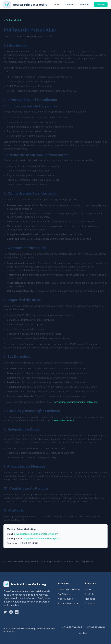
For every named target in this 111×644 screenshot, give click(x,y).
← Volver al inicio (13, 20)
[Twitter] (5, 612)
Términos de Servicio (95, 627)
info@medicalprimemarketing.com (41, 538)
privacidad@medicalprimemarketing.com (76, 402)
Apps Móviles (65, 599)
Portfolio (90, 594)
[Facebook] (11, 612)
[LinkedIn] (17, 612)
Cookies (83, 633)
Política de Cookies (64, 420)
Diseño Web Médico (69, 589)
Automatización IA (68, 603)
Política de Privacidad (71, 627)
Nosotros (85, 5)
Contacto (101, 5)
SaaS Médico (65, 594)
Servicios (70, 5)
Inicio (57, 5)
